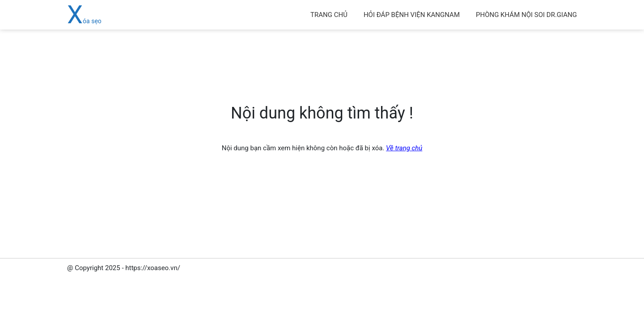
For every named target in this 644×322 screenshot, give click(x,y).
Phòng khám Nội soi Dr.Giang (526, 15)
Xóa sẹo (84, 21)
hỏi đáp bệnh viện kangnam (412, 15)
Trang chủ (329, 15)
